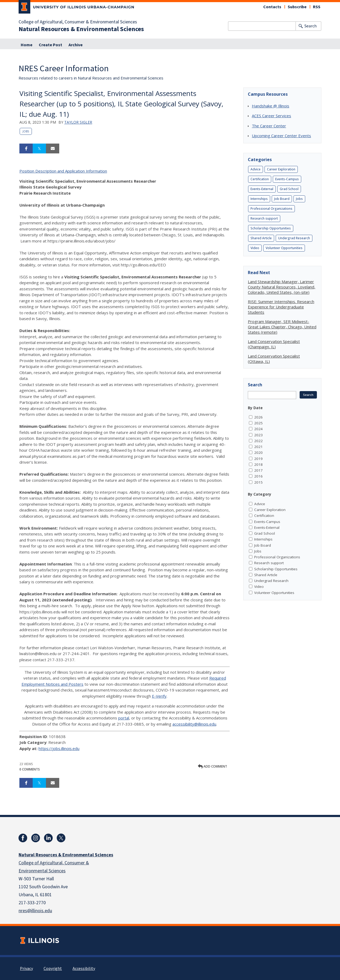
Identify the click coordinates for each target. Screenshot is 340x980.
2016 (258, 476)
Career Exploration (281, 169)
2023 (258, 435)
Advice (256, 169)
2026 (258, 417)
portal (124, 718)
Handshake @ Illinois (271, 106)
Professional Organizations (271, 209)
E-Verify (159, 696)
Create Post (50, 45)
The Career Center (269, 126)
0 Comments (30, 769)
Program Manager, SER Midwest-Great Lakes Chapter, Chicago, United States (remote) (282, 327)
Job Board (282, 199)
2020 (258, 453)
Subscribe (297, 7)
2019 (258, 459)
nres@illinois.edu (35, 911)
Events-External (262, 189)
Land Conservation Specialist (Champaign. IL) (274, 344)
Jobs (26, 131)
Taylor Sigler (78, 122)
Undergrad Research (294, 238)
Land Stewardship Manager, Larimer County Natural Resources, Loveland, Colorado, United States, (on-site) (282, 287)
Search (311, 26)
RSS (317, 7)
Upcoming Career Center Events (281, 136)
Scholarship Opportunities (271, 228)
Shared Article (261, 238)
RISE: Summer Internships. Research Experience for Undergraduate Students (281, 307)
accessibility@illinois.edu (194, 724)
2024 (258, 429)
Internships (259, 199)
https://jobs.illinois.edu (59, 748)
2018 (258, 464)
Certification (260, 179)
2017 (258, 470)
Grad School (289, 189)
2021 (258, 447)
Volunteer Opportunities (284, 248)
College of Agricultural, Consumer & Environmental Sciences (78, 22)
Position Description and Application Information (63, 171)
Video (255, 248)
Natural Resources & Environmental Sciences (81, 29)
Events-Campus (287, 179)
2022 (258, 441)
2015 (258, 482)
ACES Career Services (271, 116)
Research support (264, 218)
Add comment (212, 766)
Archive (76, 45)
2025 (258, 423)
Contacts (272, 7)
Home (27, 45)
